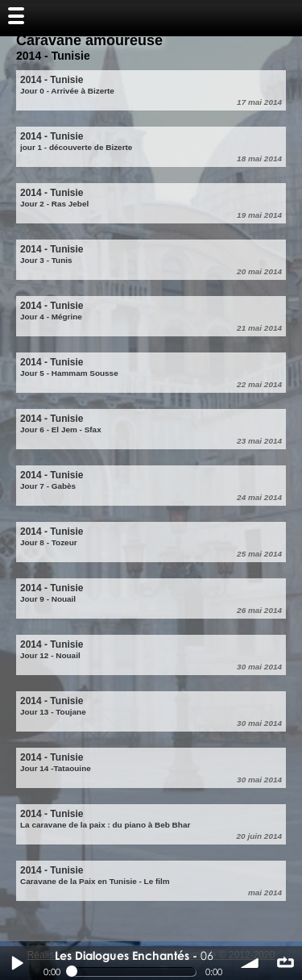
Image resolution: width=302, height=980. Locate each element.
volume (250, 963)
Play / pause (17, 963)
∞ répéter (285, 963)
